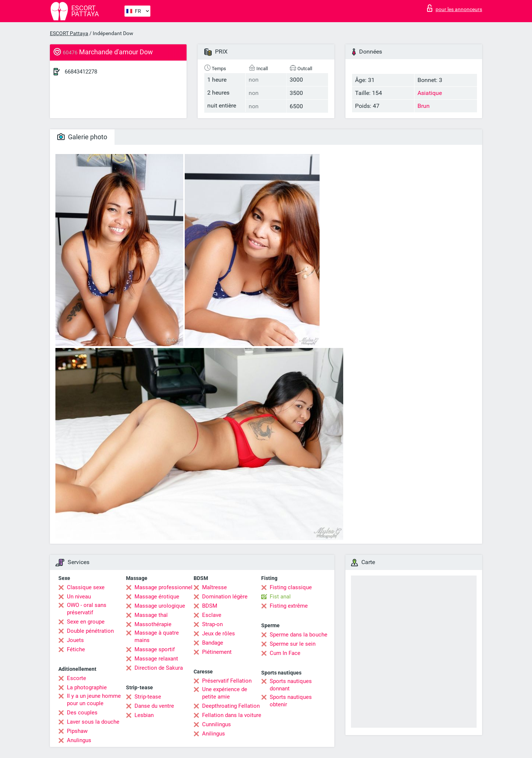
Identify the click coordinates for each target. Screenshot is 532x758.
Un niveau (79, 597)
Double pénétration (90, 631)
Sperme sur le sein (293, 644)
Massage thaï (151, 615)
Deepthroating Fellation (231, 706)
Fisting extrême (289, 606)
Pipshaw (77, 731)
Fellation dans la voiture (232, 715)
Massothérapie (153, 624)
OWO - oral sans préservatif (87, 609)
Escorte (76, 678)
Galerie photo (82, 137)
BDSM (210, 606)
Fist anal (280, 597)
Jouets (75, 640)
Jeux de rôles (219, 634)
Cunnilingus (216, 724)
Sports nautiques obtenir (291, 701)
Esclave (212, 615)
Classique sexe (86, 587)
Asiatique (430, 93)
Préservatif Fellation (227, 681)
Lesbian (144, 715)
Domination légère (225, 597)
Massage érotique (157, 597)
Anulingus (79, 740)
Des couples (82, 713)
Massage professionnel (163, 587)
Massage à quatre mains (157, 636)
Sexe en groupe (86, 622)
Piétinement (217, 652)
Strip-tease (148, 697)
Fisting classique (291, 587)
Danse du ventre (154, 706)
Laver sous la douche (93, 722)
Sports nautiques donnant (291, 685)
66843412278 (81, 72)
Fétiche (76, 649)
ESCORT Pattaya (69, 33)
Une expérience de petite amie (225, 693)
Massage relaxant (156, 659)
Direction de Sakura (159, 668)
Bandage (213, 643)
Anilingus (214, 734)
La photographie (87, 687)
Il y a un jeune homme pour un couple (94, 700)
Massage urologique (160, 606)
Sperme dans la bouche (299, 635)
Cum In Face (285, 653)
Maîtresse (214, 587)
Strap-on (212, 624)
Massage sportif (155, 649)
